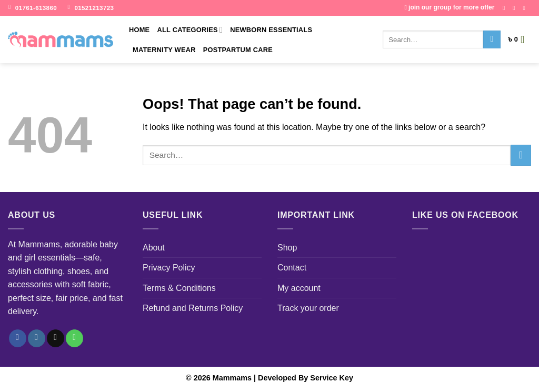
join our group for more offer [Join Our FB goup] (449, 7)
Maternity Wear (164, 50)
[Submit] (492, 39)
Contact (292, 268)
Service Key (332, 378)
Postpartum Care (238, 50)
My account (299, 288)
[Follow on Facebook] (506, 8)
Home (139, 30)
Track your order (308, 308)
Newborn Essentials (271, 30)
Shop (287, 248)
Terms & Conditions (179, 288)
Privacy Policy (169, 268)
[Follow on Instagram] (516, 8)
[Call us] (74, 338)
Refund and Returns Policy (193, 308)
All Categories (190, 30)
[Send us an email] (526, 8)
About (154, 248)
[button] (520, 39)
